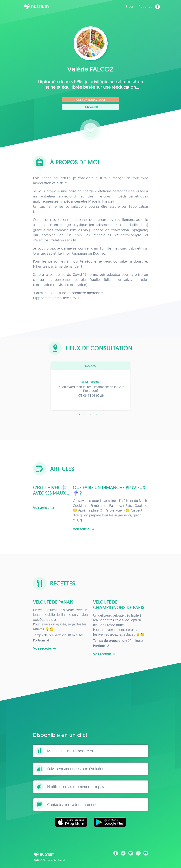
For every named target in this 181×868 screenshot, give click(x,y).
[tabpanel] (91, 386)
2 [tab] (85, 414)
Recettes (145, 7)
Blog (129, 7)
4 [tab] (96, 414)
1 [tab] (79, 414)
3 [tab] (91, 414)
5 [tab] (102, 414)
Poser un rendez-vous (90, 100)
